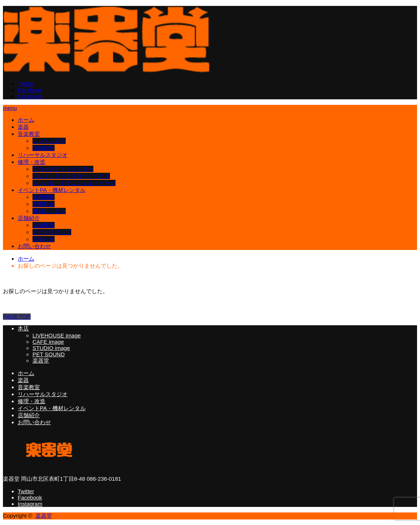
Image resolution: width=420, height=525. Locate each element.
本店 (23, 328)
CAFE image (48, 342)
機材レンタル (49, 211)
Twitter (26, 84)
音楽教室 (29, 134)
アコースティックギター (63, 169)
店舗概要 (44, 225)
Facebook (30, 90)
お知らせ (44, 239)
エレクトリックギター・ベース (71, 176)
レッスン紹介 (49, 141)
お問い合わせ (34, 246)
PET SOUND (49, 354)
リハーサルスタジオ (43, 155)
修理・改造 (32, 162)
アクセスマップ (52, 232)
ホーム (26, 120)
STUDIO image (51, 348)
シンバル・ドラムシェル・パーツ (74, 183)
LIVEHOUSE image (57, 335)
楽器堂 (41, 361)
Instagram (30, 96)
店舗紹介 (29, 218)
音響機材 (44, 197)
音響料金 (44, 204)
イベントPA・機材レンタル (52, 190)
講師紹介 (44, 148)
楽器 (23, 127)
